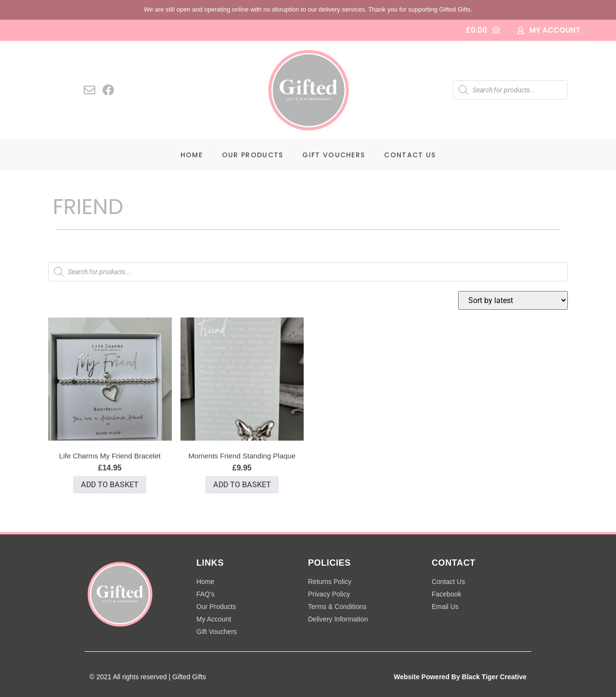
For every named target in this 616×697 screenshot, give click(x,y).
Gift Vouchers (334, 155)
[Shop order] (513, 300)
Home (192, 155)
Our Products (253, 155)
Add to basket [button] (110, 485)
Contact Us (410, 155)
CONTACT (454, 563)
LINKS (210, 563)
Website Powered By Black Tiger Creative (460, 677)
